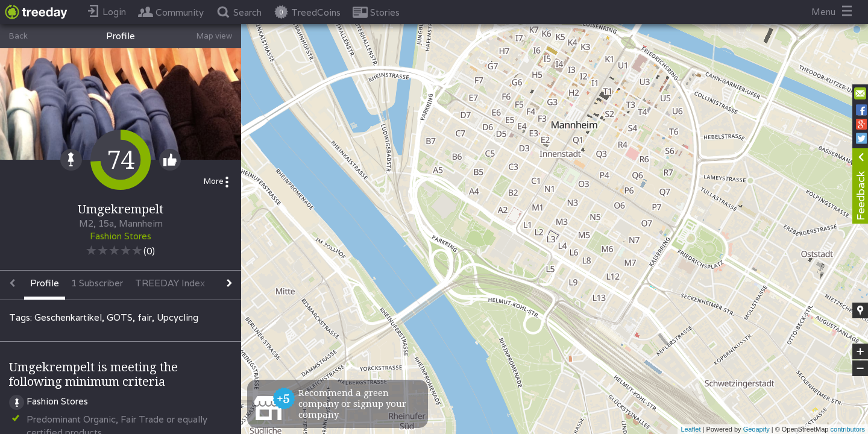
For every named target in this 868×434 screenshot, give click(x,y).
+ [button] (860, 351)
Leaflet (690, 429)
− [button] (860, 368)
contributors (848, 429)
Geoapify (756, 429)
